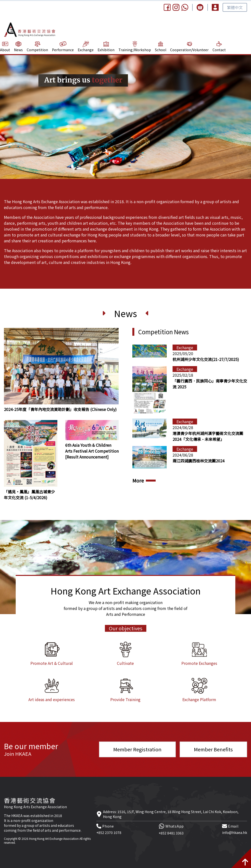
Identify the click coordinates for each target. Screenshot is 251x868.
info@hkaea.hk (235, 832)
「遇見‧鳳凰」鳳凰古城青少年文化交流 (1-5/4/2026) (29, 495)
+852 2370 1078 (109, 832)
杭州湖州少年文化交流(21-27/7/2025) (206, 359)
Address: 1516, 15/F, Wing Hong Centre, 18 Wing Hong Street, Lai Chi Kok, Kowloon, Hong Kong (171, 814)
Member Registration (137, 749)
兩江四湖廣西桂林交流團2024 (199, 461)
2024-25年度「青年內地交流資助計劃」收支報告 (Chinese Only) (60, 409)
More (138, 481)
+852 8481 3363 (171, 833)
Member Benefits (213, 749)
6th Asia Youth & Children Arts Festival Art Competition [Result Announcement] (92, 451)
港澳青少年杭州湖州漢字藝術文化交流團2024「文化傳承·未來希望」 (208, 436)
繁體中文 (235, 7)
